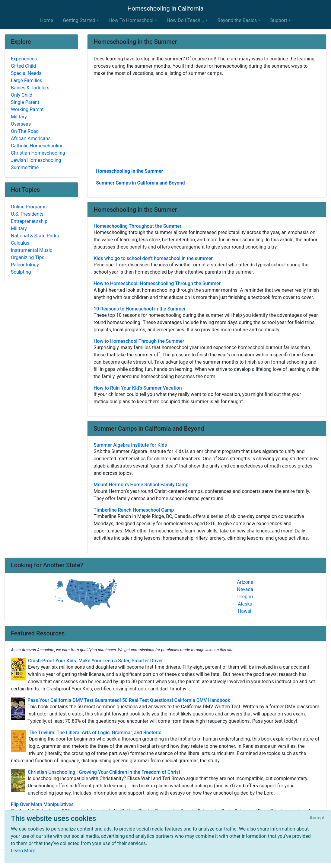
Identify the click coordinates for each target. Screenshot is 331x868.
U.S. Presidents (27, 214)
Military (19, 117)
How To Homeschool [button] (131, 20)
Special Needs (26, 73)
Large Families (27, 80)
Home (47, 20)
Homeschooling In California (165, 8)
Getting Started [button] (79, 20)
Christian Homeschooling (38, 153)
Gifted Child (23, 66)
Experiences (24, 59)
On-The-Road (25, 131)
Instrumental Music (32, 250)
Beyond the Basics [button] (237, 20)
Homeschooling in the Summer (129, 171)
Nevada (245, 589)
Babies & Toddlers (30, 88)
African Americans (31, 138)
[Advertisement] (207, 122)
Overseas (21, 124)
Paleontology (25, 265)
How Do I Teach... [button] (186, 20)
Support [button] (278, 20)
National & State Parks (35, 236)
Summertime (25, 167)
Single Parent (25, 102)
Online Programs (29, 207)
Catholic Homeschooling (37, 146)
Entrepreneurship (29, 221)
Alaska (245, 604)
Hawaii (245, 611)
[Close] (317, 818)
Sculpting (21, 272)
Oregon (245, 597)
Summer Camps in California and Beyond (140, 183)
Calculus (20, 243)
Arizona (245, 582)
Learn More (23, 851)
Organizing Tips (28, 257)
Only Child (22, 95)
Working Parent (27, 109)
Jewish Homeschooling (36, 160)
